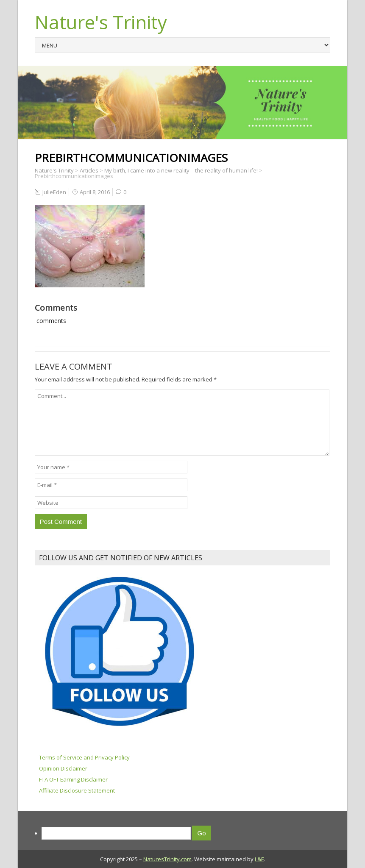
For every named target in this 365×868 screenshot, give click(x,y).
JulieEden (54, 192)
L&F (259, 859)
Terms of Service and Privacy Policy (84, 757)
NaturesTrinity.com (167, 859)
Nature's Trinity (101, 22)
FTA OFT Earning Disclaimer (73, 779)
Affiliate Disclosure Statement (77, 790)
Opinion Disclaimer (63, 768)
